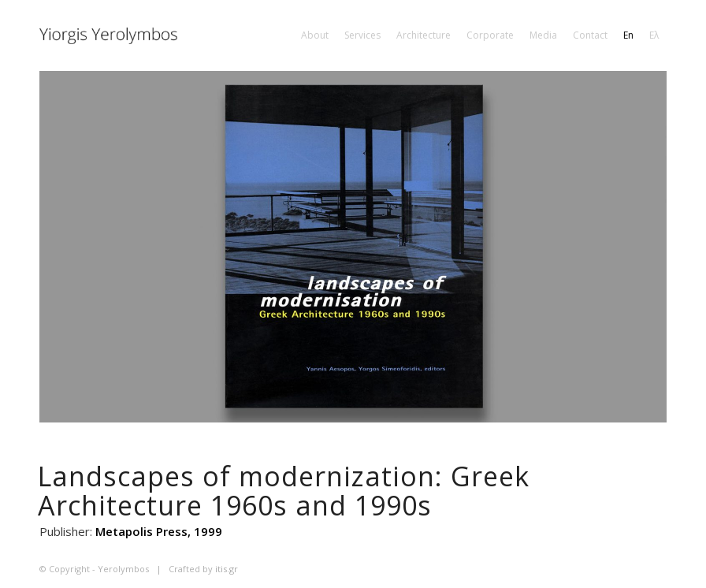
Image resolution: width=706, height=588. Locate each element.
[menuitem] (315, 35)
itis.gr (227, 569)
